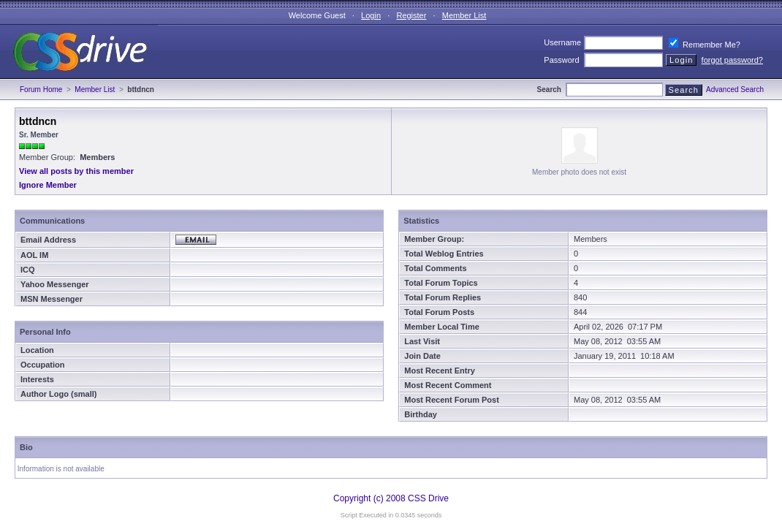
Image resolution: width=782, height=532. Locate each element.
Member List (464, 15)
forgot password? (732, 60)
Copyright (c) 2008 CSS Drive (391, 498)
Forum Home (41, 90)
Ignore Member (48, 185)
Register (411, 15)
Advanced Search (735, 90)
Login (371, 15)
